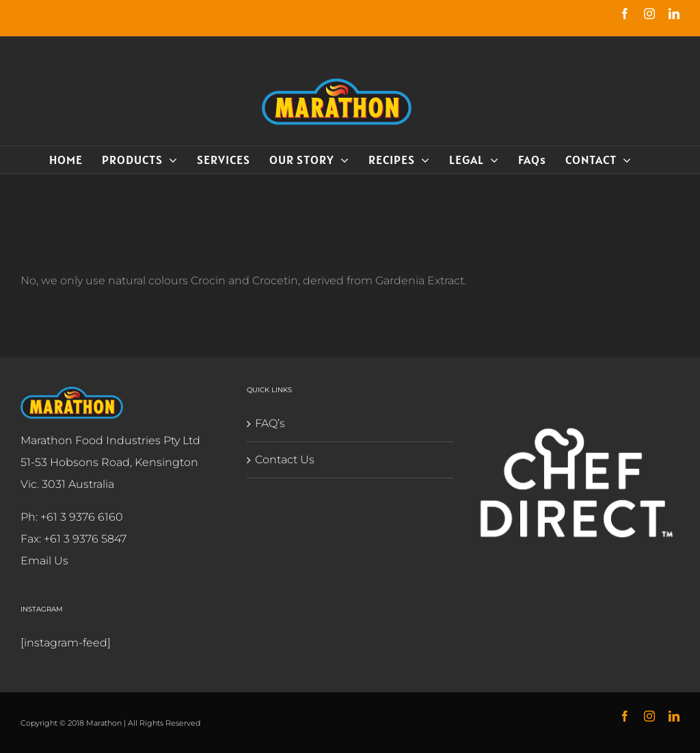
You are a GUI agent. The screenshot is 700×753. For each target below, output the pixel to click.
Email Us (44, 561)
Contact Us (283, 460)
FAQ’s (268, 423)
